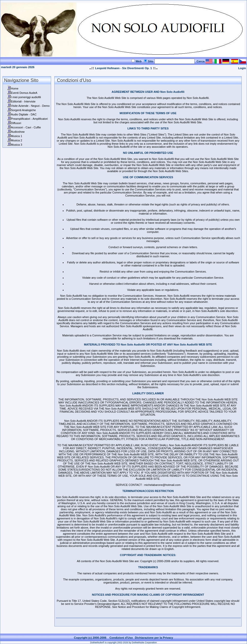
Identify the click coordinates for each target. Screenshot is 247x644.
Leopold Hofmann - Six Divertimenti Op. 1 (123, 68)
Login (242, 68)
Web (138, 61)
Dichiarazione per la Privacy (154, 638)
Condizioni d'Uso (121, 638)
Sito (151, 61)
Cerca (201, 61)
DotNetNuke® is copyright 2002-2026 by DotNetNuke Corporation (123, 642)
